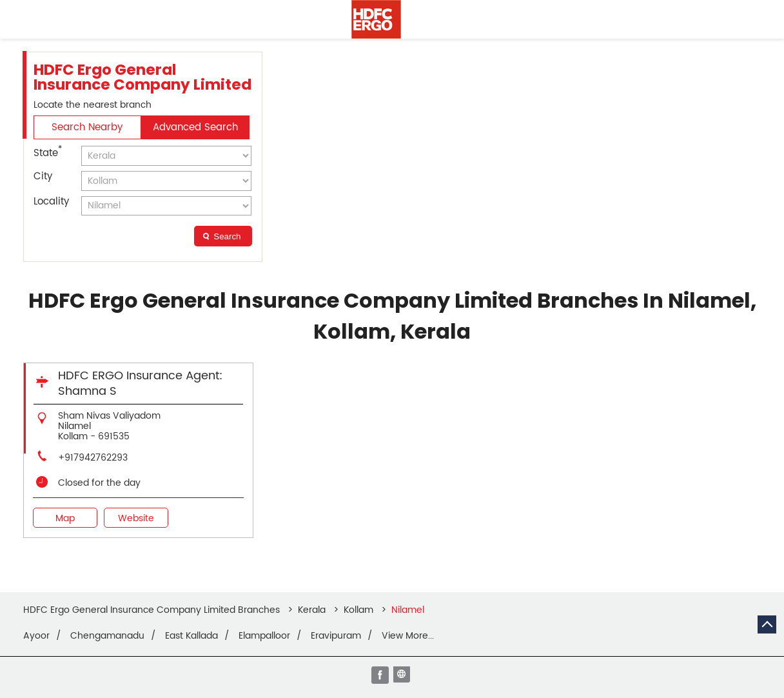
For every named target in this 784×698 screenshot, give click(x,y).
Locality (51, 202)
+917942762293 (93, 458)
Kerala (312, 610)
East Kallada (191, 636)
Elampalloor (264, 636)
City (43, 176)
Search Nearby (87, 127)
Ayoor (36, 636)
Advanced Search (195, 127)
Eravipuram (336, 636)
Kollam (358, 610)
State (48, 152)
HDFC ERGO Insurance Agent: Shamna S (140, 384)
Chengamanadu (107, 636)
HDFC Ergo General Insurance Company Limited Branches (153, 610)
